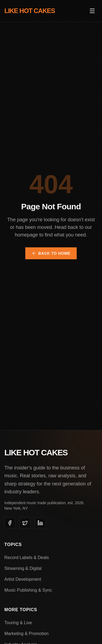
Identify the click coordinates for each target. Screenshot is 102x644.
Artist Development (23, 579)
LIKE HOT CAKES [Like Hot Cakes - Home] (30, 11)
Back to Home (51, 253)
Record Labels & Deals (27, 558)
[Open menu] (92, 11)
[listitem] (10, 523)
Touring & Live (18, 623)
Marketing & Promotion (27, 634)
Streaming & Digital (23, 568)
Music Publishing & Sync (28, 590)
